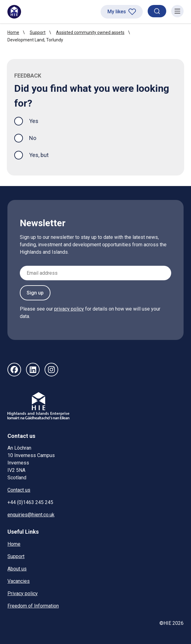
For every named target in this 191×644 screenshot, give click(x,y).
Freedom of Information (33, 606)
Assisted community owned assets (90, 32)
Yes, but (39, 155)
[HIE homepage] (14, 12)
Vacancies (19, 581)
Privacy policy (23, 593)
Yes (39, 120)
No (33, 138)
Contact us (19, 490)
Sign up (35, 293)
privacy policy (69, 309)
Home (13, 32)
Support (38, 32)
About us (17, 569)
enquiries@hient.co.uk (31, 515)
